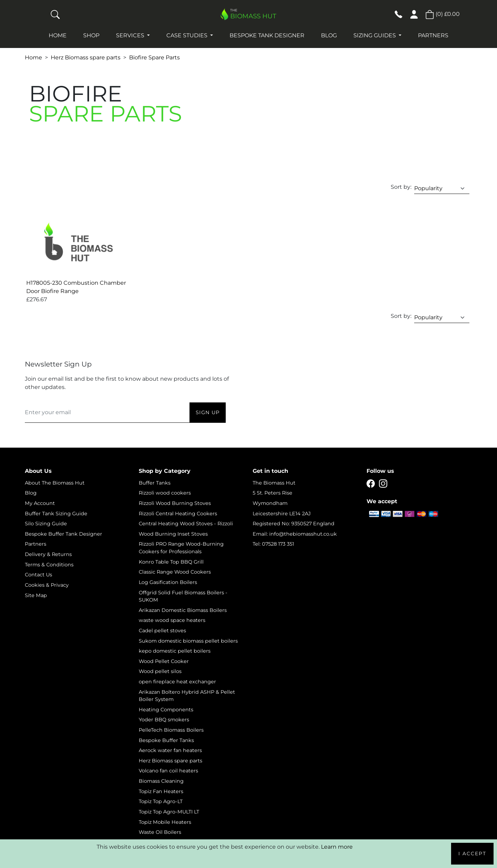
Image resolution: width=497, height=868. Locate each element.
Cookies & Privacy (47, 585)
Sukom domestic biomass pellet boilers (188, 641)
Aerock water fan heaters (170, 750)
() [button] (442, 14)
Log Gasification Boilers (168, 582)
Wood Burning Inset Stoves (173, 534)
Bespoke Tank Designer (267, 35)
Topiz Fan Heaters (161, 791)
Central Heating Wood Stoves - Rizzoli (186, 524)
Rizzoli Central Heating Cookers (178, 514)
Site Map (36, 595)
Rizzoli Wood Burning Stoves (175, 503)
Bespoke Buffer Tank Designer (64, 534)
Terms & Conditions (49, 565)
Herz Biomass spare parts (86, 57)
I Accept (472, 854)
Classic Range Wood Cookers (175, 572)
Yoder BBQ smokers (164, 720)
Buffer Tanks (155, 483)
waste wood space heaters (172, 620)
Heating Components (166, 710)
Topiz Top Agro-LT (161, 801)
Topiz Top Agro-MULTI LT (169, 812)
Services (131, 35)
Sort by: (401, 187)
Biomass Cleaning (161, 781)
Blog (329, 35)
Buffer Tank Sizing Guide (56, 514)
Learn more (337, 847)
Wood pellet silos (160, 671)
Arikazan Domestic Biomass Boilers (183, 610)
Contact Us (38, 575)
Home (58, 35)
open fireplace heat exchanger (177, 682)
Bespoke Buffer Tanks (166, 740)
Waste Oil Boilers (160, 832)
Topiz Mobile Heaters (165, 822)
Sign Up (208, 412)
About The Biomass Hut (55, 483)
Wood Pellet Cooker (164, 661)
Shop (91, 35)
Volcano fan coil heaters (168, 771)
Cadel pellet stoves (162, 631)
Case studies (188, 35)
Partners (433, 35)
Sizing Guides (375, 35)
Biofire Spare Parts (154, 57)
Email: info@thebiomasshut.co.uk (295, 534)
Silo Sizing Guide (46, 524)
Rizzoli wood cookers (165, 493)
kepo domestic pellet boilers (175, 651)
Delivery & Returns (48, 554)
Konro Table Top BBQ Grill (171, 562)
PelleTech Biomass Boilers (171, 730)
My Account (40, 503)
